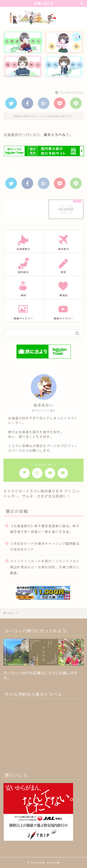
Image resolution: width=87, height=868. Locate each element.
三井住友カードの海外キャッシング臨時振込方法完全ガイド (45, 546)
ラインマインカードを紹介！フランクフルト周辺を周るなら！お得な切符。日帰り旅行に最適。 (45, 567)
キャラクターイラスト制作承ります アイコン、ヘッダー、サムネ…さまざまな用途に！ (43, 494)
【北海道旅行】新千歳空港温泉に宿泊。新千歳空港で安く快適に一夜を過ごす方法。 (45, 529)
